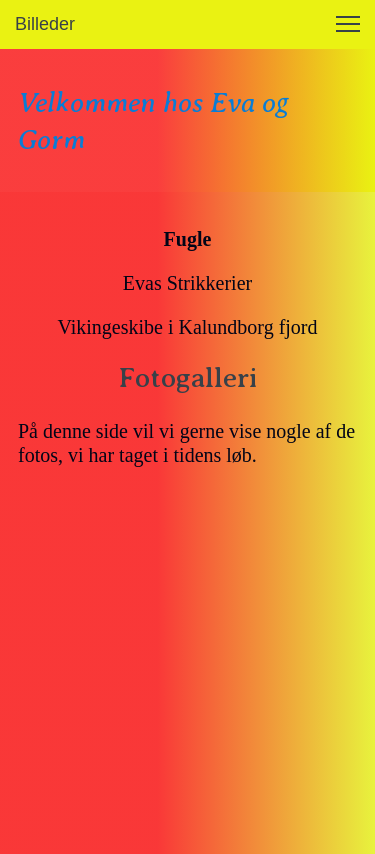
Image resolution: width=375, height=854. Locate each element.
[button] (348, 24)
